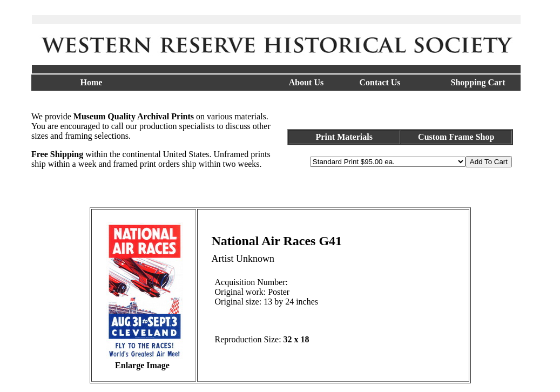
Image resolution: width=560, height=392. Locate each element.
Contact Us (380, 82)
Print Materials (344, 137)
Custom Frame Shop (456, 137)
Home (92, 82)
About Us (306, 82)
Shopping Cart (478, 82)
